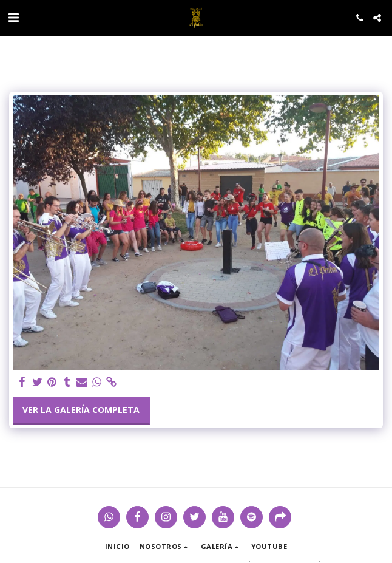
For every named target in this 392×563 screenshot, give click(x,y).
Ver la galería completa (81, 410)
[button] (13, 17)
